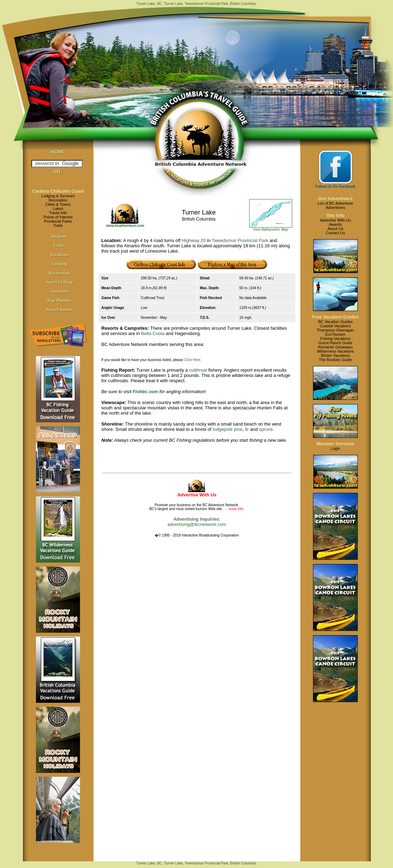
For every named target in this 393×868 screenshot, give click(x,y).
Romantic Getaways (335, 347)
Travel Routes (59, 309)
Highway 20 (194, 240)
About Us (335, 229)
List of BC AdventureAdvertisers (335, 205)
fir (247, 429)
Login (335, 448)
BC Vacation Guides (335, 322)
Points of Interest (58, 217)
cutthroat (198, 370)
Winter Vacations (335, 355)
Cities (60, 245)
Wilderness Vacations (335, 351)
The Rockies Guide (336, 360)
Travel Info (58, 213)
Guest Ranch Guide (335, 343)
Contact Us (335, 233)
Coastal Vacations (336, 326)
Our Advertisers (336, 199)
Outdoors (59, 291)
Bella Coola (153, 333)
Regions (59, 236)
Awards (335, 224)
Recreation (58, 200)
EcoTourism (335, 334)
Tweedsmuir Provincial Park (240, 240)
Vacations (60, 255)
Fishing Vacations (335, 339)
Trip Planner (60, 300)
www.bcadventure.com (125, 226)
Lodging (59, 264)
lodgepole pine (228, 429)
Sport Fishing (60, 282)
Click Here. (193, 360)
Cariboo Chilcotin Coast (58, 191)
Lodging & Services (58, 196)
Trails (58, 225)
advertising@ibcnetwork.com (197, 524)
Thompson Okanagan (336, 330)
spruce (266, 429)
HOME (58, 152)
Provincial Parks (58, 221)
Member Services (335, 444)
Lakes (58, 209)
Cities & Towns (58, 204)
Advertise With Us (335, 220)
